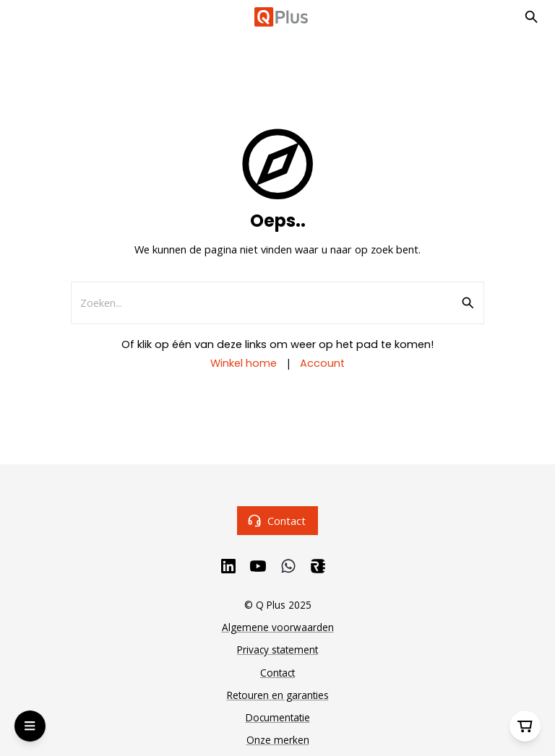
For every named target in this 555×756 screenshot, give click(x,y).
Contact (277, 520)
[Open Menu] (30, 726)
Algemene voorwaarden (278, 627)
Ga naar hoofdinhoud (76, 27)
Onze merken (278, 740)
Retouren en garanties (278, 695)
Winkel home (244, 363)
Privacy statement (277, 649)
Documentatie (278, 717)
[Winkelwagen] (525, 726)
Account (322, 363)
